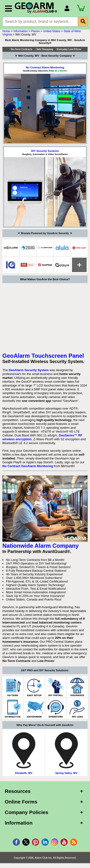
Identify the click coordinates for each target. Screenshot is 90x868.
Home (6, 31)
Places (35, 31)
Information (21, 31)
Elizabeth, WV (24, 773)
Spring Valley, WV (66, 773)
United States (52, 31)
